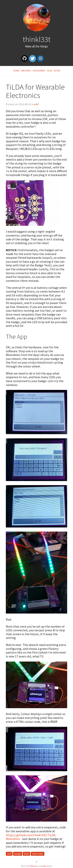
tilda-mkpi (38, 854)
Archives (26, 71)
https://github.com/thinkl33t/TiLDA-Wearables (31, 837)
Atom (57, 71)
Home (16, 71)
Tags (49, 71)
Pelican (33, 866)
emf (36, 104)
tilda (26, 854)
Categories (39, 71)
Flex (44, 866)
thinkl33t (37, 39)
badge (18, 854)
